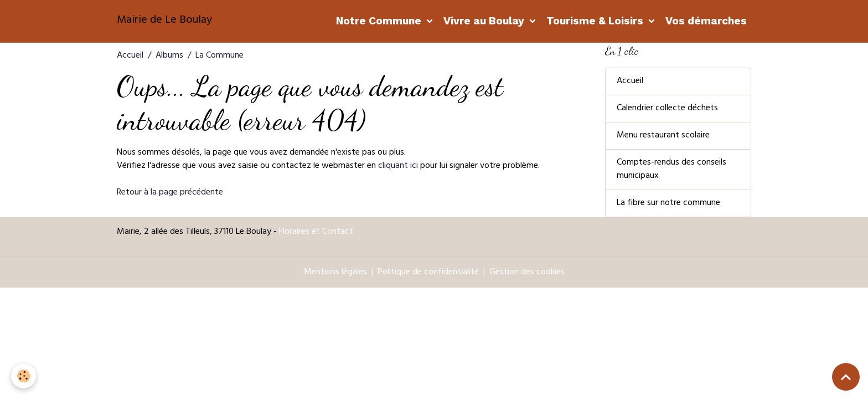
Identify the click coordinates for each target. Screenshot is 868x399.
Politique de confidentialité (428, 273)
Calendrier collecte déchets (667, 109)
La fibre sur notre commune (668, 203)
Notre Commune (380, 21)
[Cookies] (24, 376)
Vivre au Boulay (485, 21)
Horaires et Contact (316, 232)
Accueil (130, 56)
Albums (169, 56)
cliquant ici (398, 166)
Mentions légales (335, 273)
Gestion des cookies (527, 273)
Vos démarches (706, 21)
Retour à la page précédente (170, 193)
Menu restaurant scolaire (663, 136)
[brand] (164, 21)
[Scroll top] (846, 377)
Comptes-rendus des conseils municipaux (671, 170)
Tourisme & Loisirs (596, 21)
